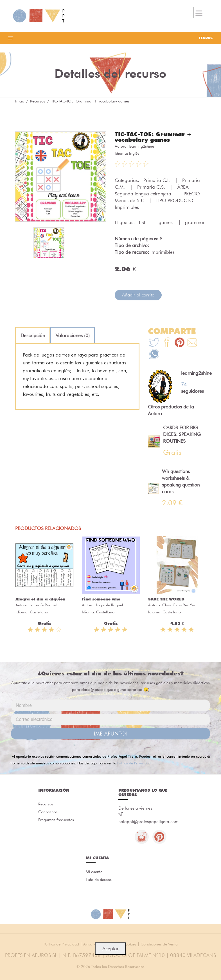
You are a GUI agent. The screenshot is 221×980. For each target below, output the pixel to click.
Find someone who (101, 599)
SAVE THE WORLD (166, 599)
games (166, 222)
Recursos (38, 101)
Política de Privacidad (134, 763)
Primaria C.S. (152, 187)
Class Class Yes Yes (179, 605)
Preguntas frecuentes (56, 820)
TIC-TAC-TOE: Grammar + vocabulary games (153, 137)
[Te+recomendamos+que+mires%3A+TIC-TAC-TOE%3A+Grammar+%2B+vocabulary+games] (167, 343)
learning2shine (141, 146)
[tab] (33, 335)
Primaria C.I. (157, 180)
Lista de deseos (99, 880)
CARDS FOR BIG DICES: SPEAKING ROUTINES (182, 434)
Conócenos (48, 812)
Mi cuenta (94, 872)
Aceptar (110, 949)
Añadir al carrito (138, 295)
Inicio (20, 101)
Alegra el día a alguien (40, 599)
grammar (195, 222)
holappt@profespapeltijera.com (148, 822)
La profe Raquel (43, 605)
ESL (143, 222)
